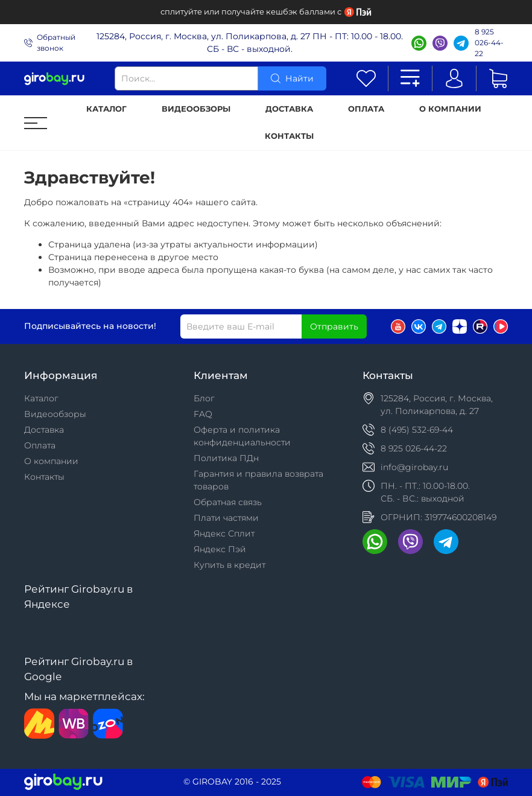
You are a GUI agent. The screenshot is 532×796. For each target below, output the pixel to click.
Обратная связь (228, 502)
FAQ (203, 414)
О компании (450, 109)
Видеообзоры (196, 109)
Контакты (289, 136)
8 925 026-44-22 (489, 43)
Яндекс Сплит (224, 533)
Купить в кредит (230, 565)
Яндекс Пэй (220, 549)
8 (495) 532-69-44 (417, 430)
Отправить (334, 326)
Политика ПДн (226, 458)
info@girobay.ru (414, 467)
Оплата (366, 109)
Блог (204, 398)
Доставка (289, 109)
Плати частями (226, 518)
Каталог (106, 109)
